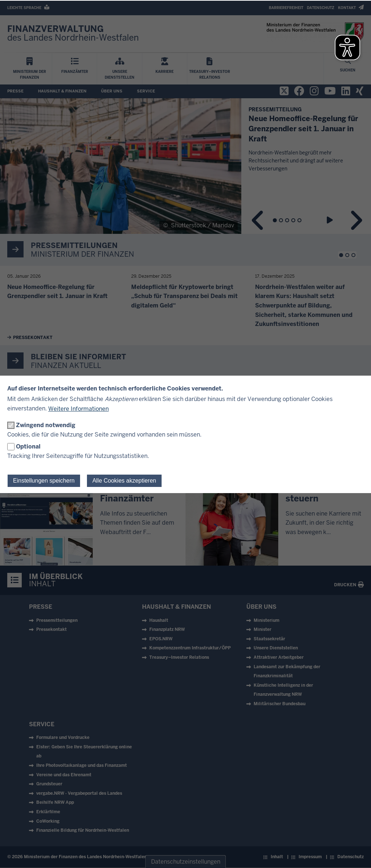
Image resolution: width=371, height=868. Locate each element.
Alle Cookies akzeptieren (124, 481)
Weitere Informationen (78, 409)
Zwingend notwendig (46, 425)
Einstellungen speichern (44, 481)
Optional (28, 447)
